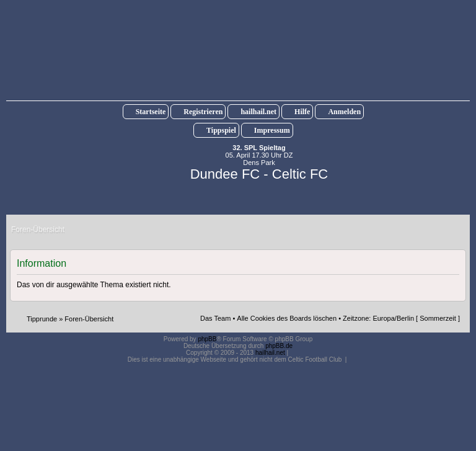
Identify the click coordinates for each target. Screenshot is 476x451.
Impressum (272, 130)
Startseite (151, 112)
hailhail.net (258, 112)
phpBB (207, 339)
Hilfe (302, 112)
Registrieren (203, 112)
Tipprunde (42, 319)
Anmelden (344, 112)
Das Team (215, 318)
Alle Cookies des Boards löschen (287, 318)
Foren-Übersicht (89, 319)
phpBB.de (279, 346)
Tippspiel (221, 130)
